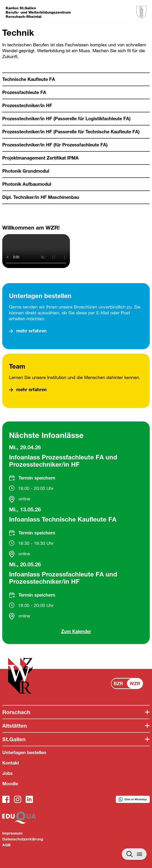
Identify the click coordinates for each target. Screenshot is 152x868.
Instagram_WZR (18, 799)
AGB (6, 845)
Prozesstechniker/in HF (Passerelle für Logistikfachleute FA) (66, 119)
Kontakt (11, 763)
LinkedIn (29, 799)
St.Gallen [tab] (14, 739)
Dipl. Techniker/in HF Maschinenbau (41, 197)
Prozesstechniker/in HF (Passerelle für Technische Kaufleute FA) (71, 132)
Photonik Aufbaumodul (27, 184)
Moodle (10, 784)
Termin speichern (37, 478)
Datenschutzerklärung (23, 839)
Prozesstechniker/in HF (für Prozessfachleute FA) (55, 145)
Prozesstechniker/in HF (27, 105)
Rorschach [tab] (16, 712)
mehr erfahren (31, 331)
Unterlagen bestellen (24, 752)
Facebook (6, 799)
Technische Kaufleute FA (29, 79)
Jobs (7, 773)
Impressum (12, 833)
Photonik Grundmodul (26, 171)
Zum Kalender (76, 631)
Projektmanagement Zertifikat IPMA (40, 158)
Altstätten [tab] (15, 726)
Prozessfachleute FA (24, 92)
